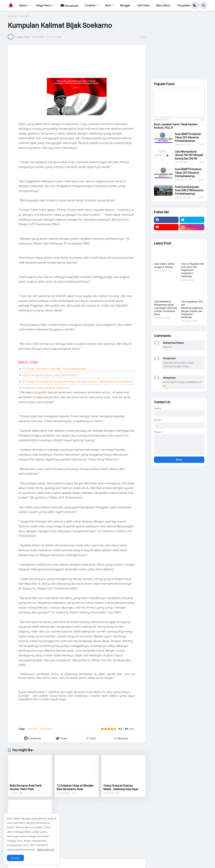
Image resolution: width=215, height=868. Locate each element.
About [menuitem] (23, 5)
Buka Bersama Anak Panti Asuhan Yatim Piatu (26, 787)
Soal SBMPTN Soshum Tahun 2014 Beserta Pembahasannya (188, 173)
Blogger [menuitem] (125, 5)
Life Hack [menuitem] (144, 5)
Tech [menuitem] (108, 5)
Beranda (12, 16)
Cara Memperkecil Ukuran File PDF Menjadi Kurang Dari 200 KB (189, 155)
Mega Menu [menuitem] (44, 5)
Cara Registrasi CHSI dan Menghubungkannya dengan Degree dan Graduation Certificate (192, 309)
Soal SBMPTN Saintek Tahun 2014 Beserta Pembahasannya (188, 137)
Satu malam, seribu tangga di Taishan (164, 265)
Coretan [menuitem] (90, 5)
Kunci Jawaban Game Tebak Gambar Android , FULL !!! (176, 126)
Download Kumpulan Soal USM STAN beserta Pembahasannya (189, 190)
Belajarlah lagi (46, 850)
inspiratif (25, 16)
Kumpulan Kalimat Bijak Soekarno (46, 388)
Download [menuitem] (69, 5)
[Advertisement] (102, 64)
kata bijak (46, 729)
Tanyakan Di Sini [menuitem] (188, 5)
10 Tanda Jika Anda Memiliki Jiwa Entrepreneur (54, 369)
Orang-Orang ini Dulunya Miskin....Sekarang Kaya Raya (121, 787)
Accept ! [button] (15, 858)
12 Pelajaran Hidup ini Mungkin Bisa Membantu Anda (75, 787)
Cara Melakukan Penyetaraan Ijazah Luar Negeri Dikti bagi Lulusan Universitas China (166, 308)
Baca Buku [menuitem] (163, 5)
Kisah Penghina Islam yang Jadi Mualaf (50, 375)
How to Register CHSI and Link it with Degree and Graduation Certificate (193, 270)
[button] (195, 5)
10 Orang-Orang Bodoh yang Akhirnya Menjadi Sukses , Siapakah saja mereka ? (78, 381)
